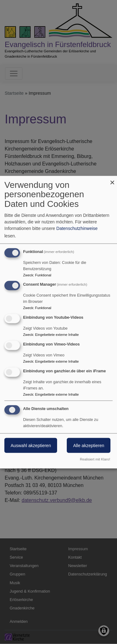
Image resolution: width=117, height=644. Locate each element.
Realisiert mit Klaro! (95, 459)
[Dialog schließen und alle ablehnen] (112, 180)
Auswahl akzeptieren (31, 445)
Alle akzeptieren (89, 445)
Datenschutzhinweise (77, 228)
